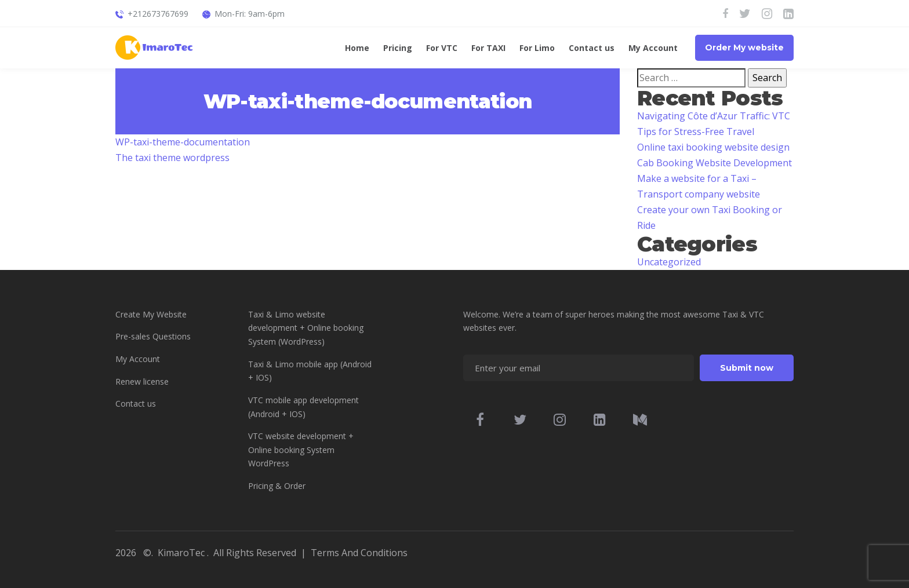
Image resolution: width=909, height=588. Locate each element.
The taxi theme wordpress (172, 158)
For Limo (537, 48)
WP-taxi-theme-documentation (183, 142)
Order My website (744, 48)
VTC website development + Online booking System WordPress (301, 450)
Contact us (592, 48)
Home (357, 48)
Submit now (747, 368)
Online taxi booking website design (713, 147)
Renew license (142, 381)
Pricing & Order (277, 486)
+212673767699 (158, 14)
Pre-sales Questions (153, 336)
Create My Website (151, 314)
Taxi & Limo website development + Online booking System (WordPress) (306, 328)
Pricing (398, 48)
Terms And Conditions (359, 553)
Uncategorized (669, 262)
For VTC (442, 48)
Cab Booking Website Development (715, 163)
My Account (653, 48)
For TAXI (488, 48)
